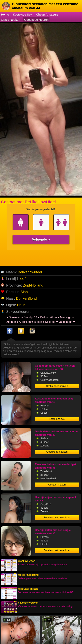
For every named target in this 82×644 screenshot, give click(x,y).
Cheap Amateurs (47, 14)
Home (5, 14)
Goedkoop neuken (57, 452)
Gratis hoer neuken (57, 386)
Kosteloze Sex (23, 14)
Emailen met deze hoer (57, 517)
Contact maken (57, 485)
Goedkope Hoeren (36, 20)
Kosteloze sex (57, 419)
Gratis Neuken (11, 20)
